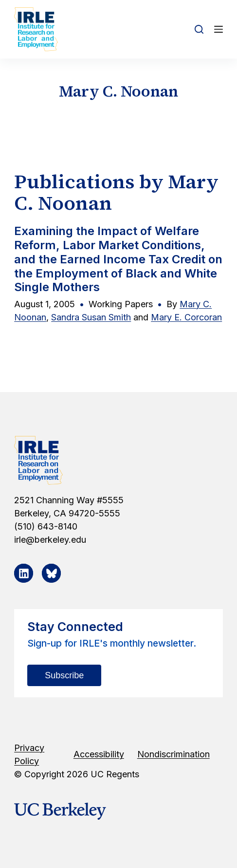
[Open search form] (199, 29)
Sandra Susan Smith (91, 317)
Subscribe (64, 675)
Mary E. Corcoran (186, 317)
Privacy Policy (29, 754)
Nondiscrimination (173, 754)
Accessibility (99, 754)
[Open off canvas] (219, 29)
